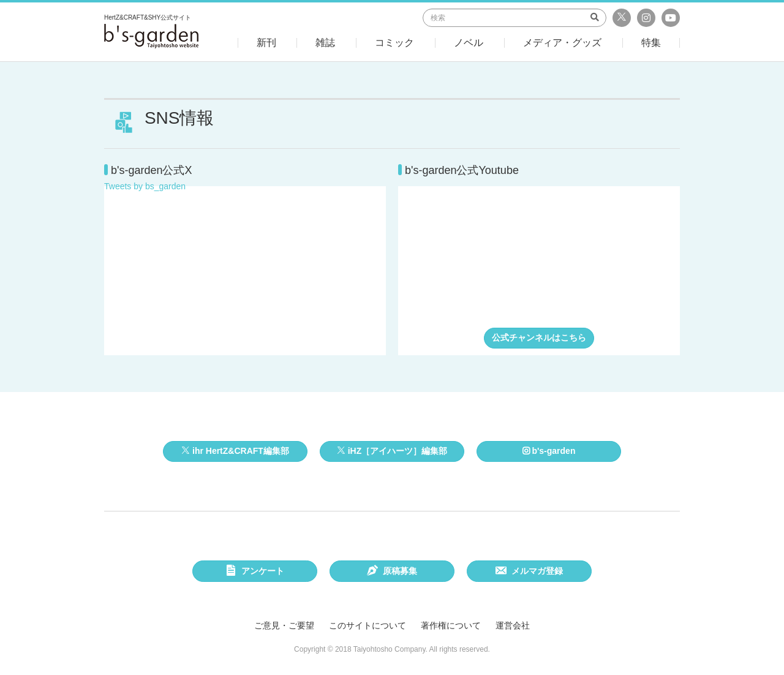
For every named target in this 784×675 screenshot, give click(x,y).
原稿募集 (392, 572)
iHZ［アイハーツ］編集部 (392, 451)
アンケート (255, 572)
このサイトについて (367, 625)
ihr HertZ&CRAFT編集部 (235, 451)
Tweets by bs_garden (145, 186)
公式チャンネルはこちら (539, 337)
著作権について (451, 625)
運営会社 (513, 625)
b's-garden (549, 451)
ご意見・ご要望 (284, 625)
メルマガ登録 (530, 572)
